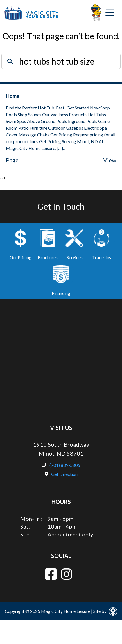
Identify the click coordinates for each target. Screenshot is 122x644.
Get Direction (61, 474)
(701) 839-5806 (61, 465)
